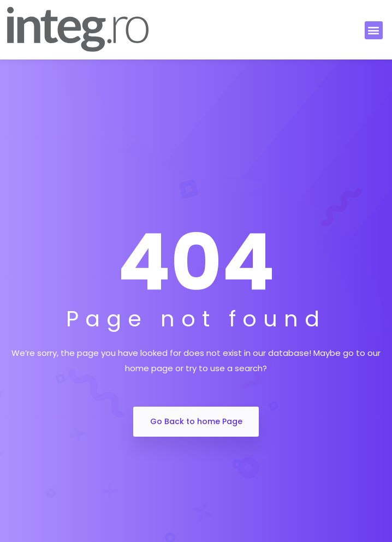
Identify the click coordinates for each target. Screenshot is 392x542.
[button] (374, 30)
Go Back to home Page (196, 421)
